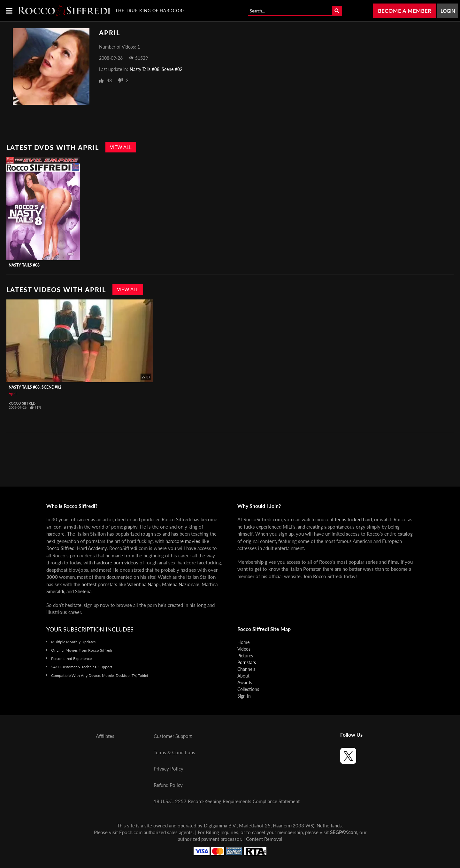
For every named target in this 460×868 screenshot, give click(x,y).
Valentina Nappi (143, 584)
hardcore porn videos (116, 562)
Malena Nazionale (181, 584)
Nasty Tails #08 (24, 265)
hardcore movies (183, 541)
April (13, 394)
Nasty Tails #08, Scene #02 (156, 69)
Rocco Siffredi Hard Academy (77, 548)
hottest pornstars (99, 584)
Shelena (83, 591)
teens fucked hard (353, 519)
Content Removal (264, 839)
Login (448, 11)
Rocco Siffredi (23, 403)
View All (121, 147)
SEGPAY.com (344, 832)
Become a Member (405, 11)
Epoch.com (131, 832)
